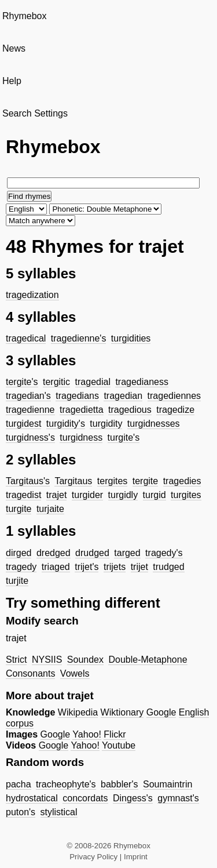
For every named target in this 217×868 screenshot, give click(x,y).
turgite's (124, 437)
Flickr (115, 734)
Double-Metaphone (148, 660)
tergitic (56, 382)
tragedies (182, 481)
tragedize (175, 410)
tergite (145, 481)
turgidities (131, 338)
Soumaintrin (168, 784)
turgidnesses (154, 424)
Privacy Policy (93, 857)
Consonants (30, 673)
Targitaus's (28, 481)
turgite (19, 509)
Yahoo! (87, 734)
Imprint (136, 857)
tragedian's (28, 396)
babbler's (119, 784)
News (14, 48)
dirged (19, 553)
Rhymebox (24, 16)
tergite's (22, 382)
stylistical (59, 812)
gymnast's (178, 798)
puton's (21, 812)
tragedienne (30, 410)
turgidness (81, 437)
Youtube (119, 745)
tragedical (26, 338)
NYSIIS (47, 660)
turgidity (106, 424)
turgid (155, 495)
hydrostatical (32, 798)
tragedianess (142, 382)
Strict (16, 660)
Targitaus (73, 481)
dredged (54, 553)
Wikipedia (78, 712)
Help (12, 81)
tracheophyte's (66, 784)
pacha (19, 784)
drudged (92, 553)
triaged (56, 567)
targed (127, 553)
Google (161, 712)
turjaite (50, 509)
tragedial (93, 382)
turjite (17, 581)
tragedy (21, 567)
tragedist (23, 495)
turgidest (23, 424)
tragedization (32, 295)
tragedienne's (79, 338)
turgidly (123, 495)
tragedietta (82, 410)
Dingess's (133, 798)
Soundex (85, 660)
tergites (112, 481)
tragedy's (164, 553)
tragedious (130, 410)
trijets (115, 567)
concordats (85, 798)
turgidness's (30, 437)
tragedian (123, 396)
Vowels (75, 673)
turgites (186, 495)
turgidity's (66, 424)
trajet (57, 495)
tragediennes (174, 396)
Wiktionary (122, 712)
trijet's (87, 567)
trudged (168, 567)
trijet (139, 567)
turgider (87, 495)
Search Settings (35, 113)
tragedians (77, 396)
